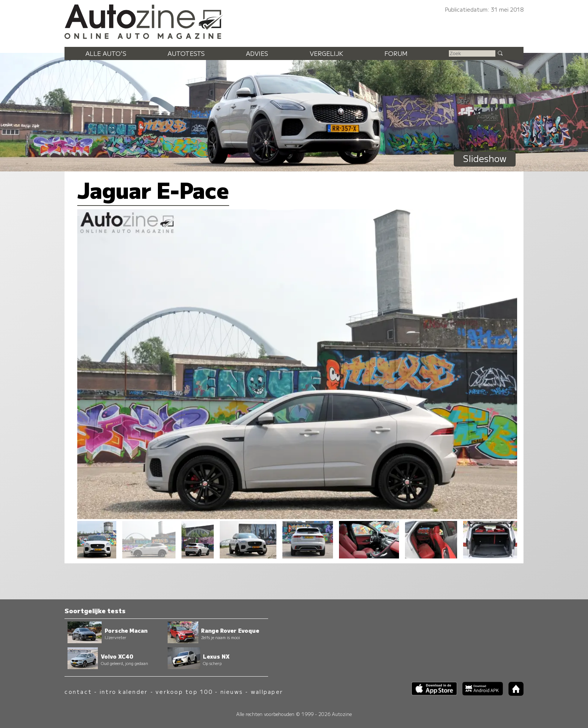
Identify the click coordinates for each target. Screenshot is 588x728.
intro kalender (124, 691)
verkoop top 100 (184, 691)
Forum (396, 53)
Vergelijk (326, 53)
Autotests (186, 53)
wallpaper (267, 691)
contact (78, 691)
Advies (257, 53)
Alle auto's (106, 53)
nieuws (232, 691)
